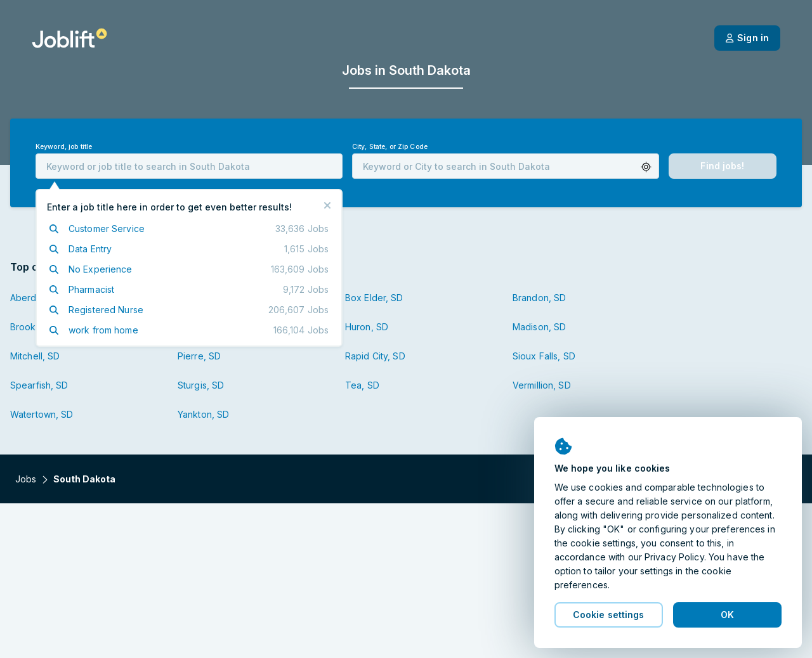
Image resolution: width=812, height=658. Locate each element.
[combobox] (189, 166)
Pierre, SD (199, 356)
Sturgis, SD (201, 385)
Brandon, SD (539, 298)
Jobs (26, 479)
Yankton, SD (203, 414)
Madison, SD (539, 327)
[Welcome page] (69, 38)
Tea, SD (362, 385)
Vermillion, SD (542, 385)
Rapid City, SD (375, 356)
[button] (646, 167)
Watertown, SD (42, 414)
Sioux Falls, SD (544, 356)
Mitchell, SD (35, 356)
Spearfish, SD (39, 385)
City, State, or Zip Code (390, 147)
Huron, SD (367, 327)
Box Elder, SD (374, 298)
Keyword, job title (64, 147)
